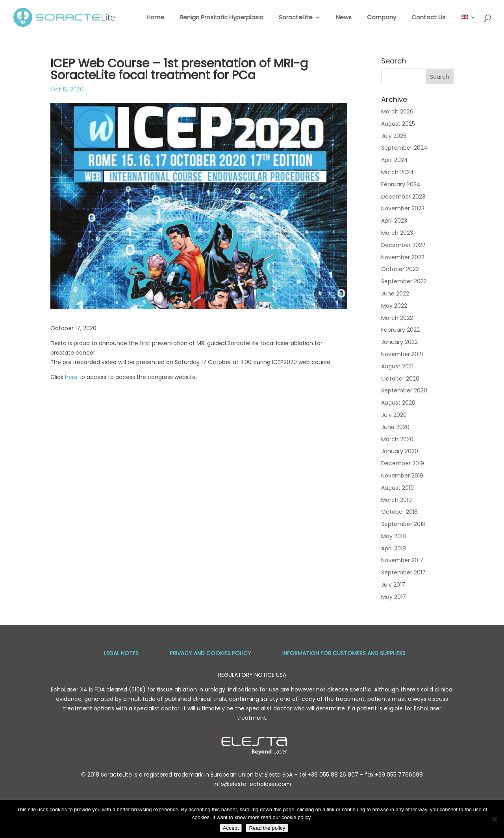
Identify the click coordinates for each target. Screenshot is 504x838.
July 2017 (393, 585)
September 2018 (403, 524)
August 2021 (397, 366)
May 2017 (394, 597)
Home (155, 18)
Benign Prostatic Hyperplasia (221, 18)
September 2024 (404, 148)
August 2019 (397, 488)
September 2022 (404, 281)
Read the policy (267, 828)
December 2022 (403, 245)
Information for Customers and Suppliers (344, 653)
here (71, 377)
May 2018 (394, 536)
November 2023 (403, 208)
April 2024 (395, 160)
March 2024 (397, 172)
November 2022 (403, 257)
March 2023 (397, 233)
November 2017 (402, 560)
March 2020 (397, 439)
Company (382, 18)
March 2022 (397, 318)
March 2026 (397, 111)
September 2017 (403, 572)
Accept (231, 828)
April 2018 (394, 548)
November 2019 (402, 476)
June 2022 (395, 294)
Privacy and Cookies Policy (210, 653)
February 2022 (400, 330)
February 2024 (401, 184)
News (344, 18)
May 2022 (394, 306)
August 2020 (398, 403)
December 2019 (403, 463)
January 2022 (399, 342)
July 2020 (394, 415)
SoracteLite (296, 18)
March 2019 (397, 500)
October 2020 (400, 379)
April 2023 (394, 221)
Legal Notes (121, 653)
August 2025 (398, 124)
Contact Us (428, 18)
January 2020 (400, 451)
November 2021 (402, 354)
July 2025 (394, 136)
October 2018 (399, 512)
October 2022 (400, 269)
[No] (494, 819)
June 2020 (395, 427)
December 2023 (403, 197)
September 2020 (404, 390)
